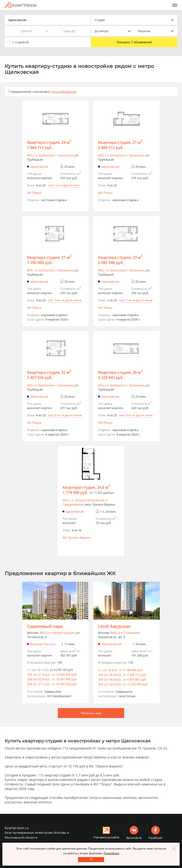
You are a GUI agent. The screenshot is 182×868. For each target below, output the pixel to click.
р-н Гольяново (129, 633)
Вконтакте (134, 838)
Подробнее (111, 853)
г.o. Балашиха (44, 155)
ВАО (43, 633)
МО (30, 155)
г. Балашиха (64, 155)
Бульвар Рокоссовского (48, 644)
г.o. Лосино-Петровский (87, 500)
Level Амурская (114, 626)
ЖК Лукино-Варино (77, 538)
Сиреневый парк (45, 626)
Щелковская (39, 167)
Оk (91, 859)
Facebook (155, 838)
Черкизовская (111, 644)
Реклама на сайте (106, 837)
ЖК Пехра (34, 193)
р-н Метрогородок (61, 633)
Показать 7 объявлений (134, 42)
